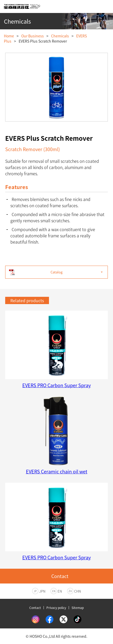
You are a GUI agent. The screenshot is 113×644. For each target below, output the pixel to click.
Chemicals (60, 36)
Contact (35, 608)
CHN (77, 591)
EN (60, 591)
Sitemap (78, 608)
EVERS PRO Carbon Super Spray (56, 385)
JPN (42, 591)
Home (9, 36)
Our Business (33, 36)
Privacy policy (56, 608)
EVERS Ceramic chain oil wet (57, 471)
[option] (56, 87)
